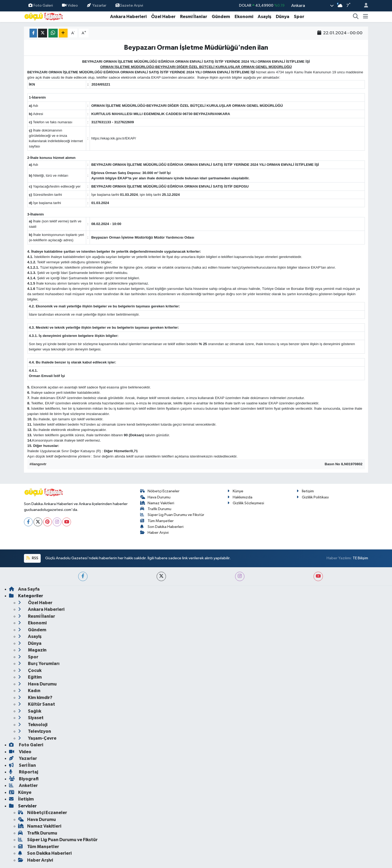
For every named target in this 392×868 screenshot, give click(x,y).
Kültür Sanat (37, 704)
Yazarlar (97, 5)
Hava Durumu (155, 497)
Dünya (283, 17)
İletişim (305, 491)
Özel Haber (163, 17)
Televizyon (35, 731)
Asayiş (264, 17)
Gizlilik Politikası (313, 497)
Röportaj (24, 772)
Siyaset (31, 718)
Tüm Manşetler (157, 521)
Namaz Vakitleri (157, 503)
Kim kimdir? (35, 698)
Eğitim (30, 677)
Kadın (29, 691)
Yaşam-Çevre (37, 738)
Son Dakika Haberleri (162, 527)
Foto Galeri (41, 5)
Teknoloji (33, 725)
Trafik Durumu (156, 509)
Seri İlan (22, 765)
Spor (299, 17)
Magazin (32, 650)
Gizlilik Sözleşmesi (246, 503)
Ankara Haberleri (128, 17)
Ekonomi (244, 17)
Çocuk (30, 670)
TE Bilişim (360, 558)
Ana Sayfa (24, 589)
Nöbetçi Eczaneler (160, 491)
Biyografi (24, 779)
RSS (32, 558)
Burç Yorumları (39, 664)
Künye (235, 491)
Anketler (23, 786)
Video (70, 5)
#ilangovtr (38, 464)
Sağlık (30, 711)
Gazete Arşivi (129, 5)
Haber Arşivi (155, 533)
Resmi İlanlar (194, 17)
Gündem (221, 17)
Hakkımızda (240, 497)
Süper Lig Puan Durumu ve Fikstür (172, 515)
